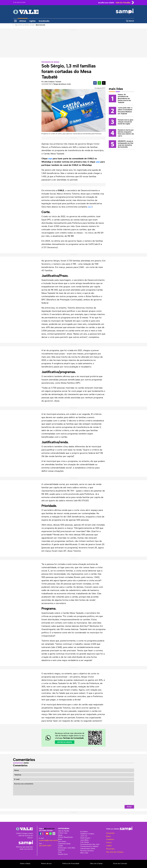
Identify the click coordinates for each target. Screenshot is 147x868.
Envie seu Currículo (120, 863)
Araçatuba (110, 833)
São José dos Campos (115, 852)
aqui (50, 159)
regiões (32, 21)
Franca (109, 842)
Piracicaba (110, 849)
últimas (23, 21)
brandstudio (44, 21)
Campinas (110, 839)
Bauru (108, 836)
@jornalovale (49, 828)
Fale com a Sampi (96, 863)
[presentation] (119, 800)
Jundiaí (109, 846)
